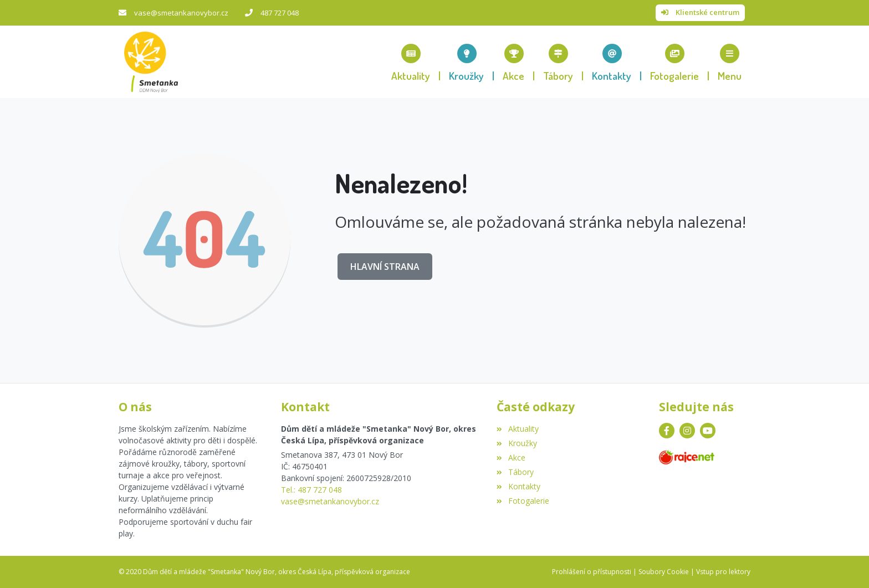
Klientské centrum (707, 12)
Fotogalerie (523, 501)
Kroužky (517, 443)
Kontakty (518, 486)
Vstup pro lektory (723, 572)
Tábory (515, 472)
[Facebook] (667, 431)
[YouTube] (708, 431)
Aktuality (517, 429)
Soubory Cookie (664, 572)
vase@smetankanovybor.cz (181, 13)
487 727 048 (280, 13)
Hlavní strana (385, 267)
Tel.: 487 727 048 (311, 490)
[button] (730, 62)
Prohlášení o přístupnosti (592, 572)
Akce (511, 457)
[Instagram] (687, 431)
